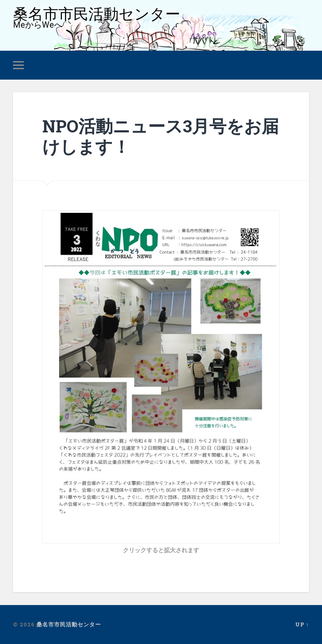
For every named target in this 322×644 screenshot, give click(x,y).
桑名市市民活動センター (97, 14)
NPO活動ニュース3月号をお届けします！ (161, 136)
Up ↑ (302, 624)
